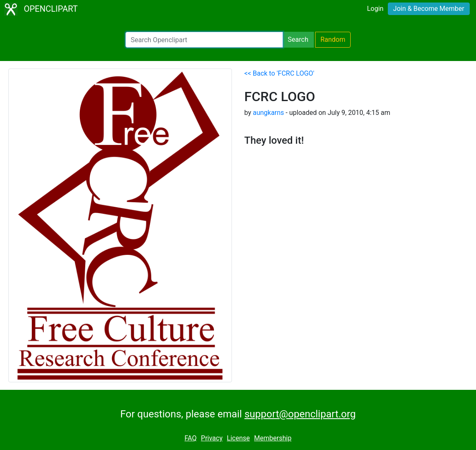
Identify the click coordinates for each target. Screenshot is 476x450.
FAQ (191, 438)
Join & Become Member (429, 9)
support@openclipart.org (300, 414)
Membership (273, 438)
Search (298, 39)
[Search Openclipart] (204, 40)
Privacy (212, 438)
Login (375, 9)
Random (333, 39)
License (238, 438)
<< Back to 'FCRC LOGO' (280, 73)
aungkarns (269, 113)
